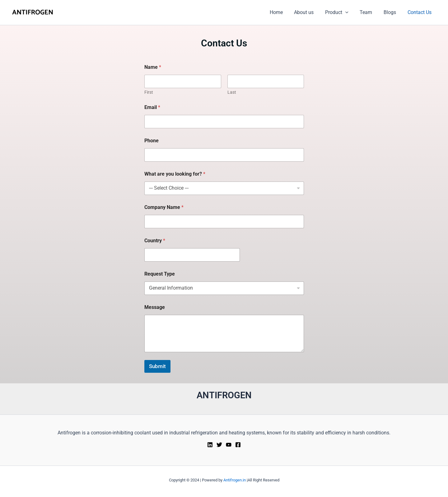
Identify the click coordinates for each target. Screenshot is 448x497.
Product (342, 12)
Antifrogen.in (235, 480)
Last (231, 92)
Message (155, 307)
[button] (350, 12)
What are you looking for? (175, 174)
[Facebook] (238, 445)
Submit (157, 366)
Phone (152, 141)
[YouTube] (229, 445)
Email (152, 107)
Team (370, 12)
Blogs (392, 12)
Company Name (164, 207)
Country (155, 241)
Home (284, 12)
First (149, 92)
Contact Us (420, 12)
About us (310, 12)
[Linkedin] (210, 445)
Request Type (160, 274)
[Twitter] (219, 445)
